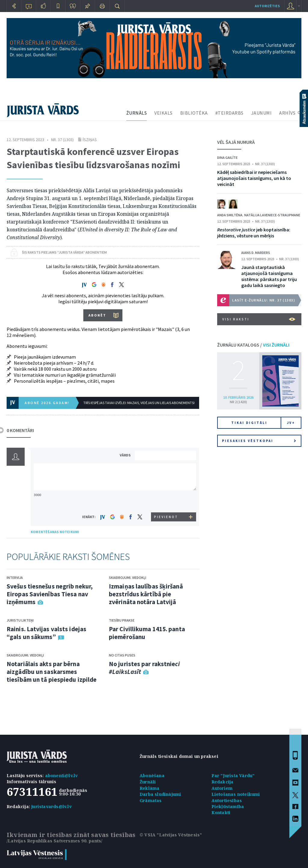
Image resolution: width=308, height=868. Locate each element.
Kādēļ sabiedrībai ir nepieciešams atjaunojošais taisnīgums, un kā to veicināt (254, 178)
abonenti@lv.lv (62, 775)
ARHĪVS (287, 113)
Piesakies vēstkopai (259, 441)
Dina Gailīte (227, 158)
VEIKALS (163, 113)
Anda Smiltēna (230, 215)
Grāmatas (151, 800)
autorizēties (267, 6)
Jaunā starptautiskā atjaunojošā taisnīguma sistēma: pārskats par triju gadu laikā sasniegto (269, 276)
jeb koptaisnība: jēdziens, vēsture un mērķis (254, 233)
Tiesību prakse (122, 620)
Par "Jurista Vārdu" (233, 775)
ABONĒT (97, 315)
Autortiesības (227, 800)
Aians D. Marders (256, 253)
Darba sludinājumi (160, 794)
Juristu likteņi (20, 620)
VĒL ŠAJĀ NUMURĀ (236, 142)
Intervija (15, 578)
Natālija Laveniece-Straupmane (272, 215)
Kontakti (221, 812)
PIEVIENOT (166, 517)
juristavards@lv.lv (51, 806)
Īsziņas (90, 140)
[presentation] (166, 501)
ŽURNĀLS (137, 113)
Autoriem (222, 788)
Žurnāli (148, 782)
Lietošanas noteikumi (236, 794)
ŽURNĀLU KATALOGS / (253, 345)
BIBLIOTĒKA (194, 113)
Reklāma (149, 788)
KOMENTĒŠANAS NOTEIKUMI (55, 532)
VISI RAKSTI (259, 319)
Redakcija (223, 782)
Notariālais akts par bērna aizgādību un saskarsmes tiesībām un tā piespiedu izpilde (52, 672)
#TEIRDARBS (229, 113)
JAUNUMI (262, 113)
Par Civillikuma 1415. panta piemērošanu (147, 633)
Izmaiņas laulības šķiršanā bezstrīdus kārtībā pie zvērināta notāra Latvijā (146, 594)
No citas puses (122, 655)
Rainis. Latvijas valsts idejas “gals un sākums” (46, 633)
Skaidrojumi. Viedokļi (25, 655)
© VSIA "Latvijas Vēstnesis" (171, 835)
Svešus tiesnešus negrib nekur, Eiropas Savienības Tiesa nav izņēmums (50, 594)
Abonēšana (152, 775)
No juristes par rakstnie (144, 668)
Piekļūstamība (228, 806)
